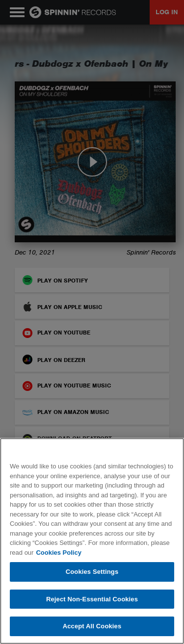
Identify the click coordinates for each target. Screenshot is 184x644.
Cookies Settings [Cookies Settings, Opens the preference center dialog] (92, 572)
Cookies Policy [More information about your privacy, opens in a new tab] (58, 553)
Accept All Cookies (92, 626)
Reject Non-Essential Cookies (92, 599)
